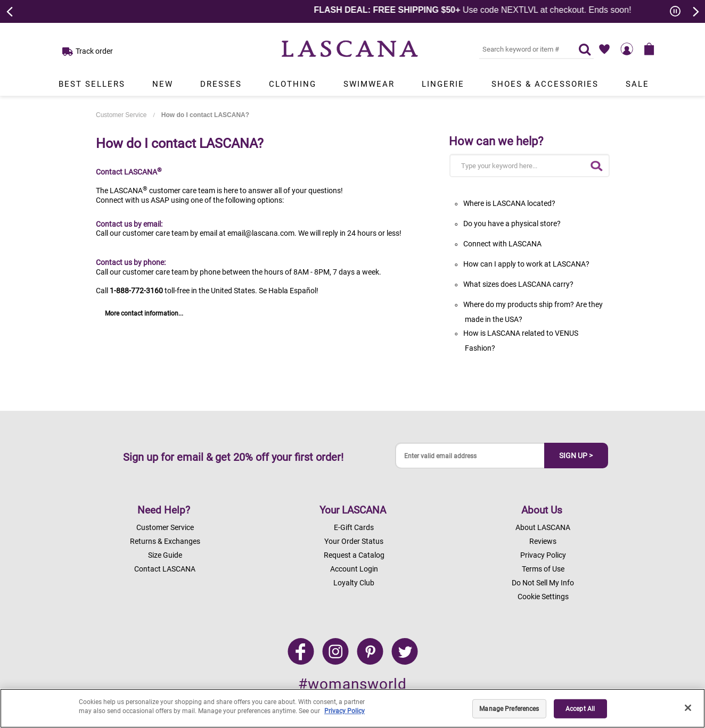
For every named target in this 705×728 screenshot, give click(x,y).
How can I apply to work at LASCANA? (526, 264)
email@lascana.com (261, 233)
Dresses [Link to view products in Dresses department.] (221, 84)
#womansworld (352, 684)
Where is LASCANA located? (509, 203)
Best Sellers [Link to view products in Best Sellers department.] (92, 84)
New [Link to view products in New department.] (163, 84)
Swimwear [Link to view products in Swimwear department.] (369, 84)
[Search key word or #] (522, 49)
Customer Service (121, 115)
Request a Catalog (354, 555)
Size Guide (165, 555)
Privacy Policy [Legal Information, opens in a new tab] (345, 711)
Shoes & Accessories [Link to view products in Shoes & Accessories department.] (545, 84)
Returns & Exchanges (165, 541)
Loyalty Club (354, 583)
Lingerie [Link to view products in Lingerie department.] (443, 84)
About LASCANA (543, 527)
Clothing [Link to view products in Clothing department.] (293, 84)
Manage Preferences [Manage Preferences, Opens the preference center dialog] (509, 709)
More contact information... (144, 313)
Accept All (580, 709)
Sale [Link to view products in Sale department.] (637, 84)
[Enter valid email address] (470, 456)
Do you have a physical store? (512, 224)
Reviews (543, 541)
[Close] (688, 708)
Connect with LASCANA (502, 244)
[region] (352, 708)
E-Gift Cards (354, 527)
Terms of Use (543, 569)
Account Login (354, 569)
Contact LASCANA (165, 569)
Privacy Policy (543, 555)
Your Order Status (354, 541)
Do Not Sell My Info (543, 583)
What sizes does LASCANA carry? (518, 284)
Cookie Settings (543, 597)
